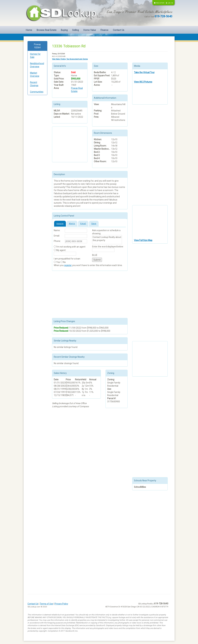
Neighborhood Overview (37, 65)
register (68, 265)
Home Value (90, 30)
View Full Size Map (143, 240)
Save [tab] (94, 224)
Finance (104, 30)
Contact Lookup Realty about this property (107, 240)
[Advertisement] (38, 145)
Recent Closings (34, 84)
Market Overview (35, 74)
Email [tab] (83, 224)
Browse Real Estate (47, 30)
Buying (64, 30)
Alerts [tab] (72, 224)
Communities (37, 92)
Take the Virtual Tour (144, 72)
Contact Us (119, 30)
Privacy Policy (61, 604)
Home (29, 30)
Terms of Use (46, 604)
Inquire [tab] (60, 224)
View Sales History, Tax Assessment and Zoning (70, 59)
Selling (75, 30)
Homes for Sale (35, 56)
